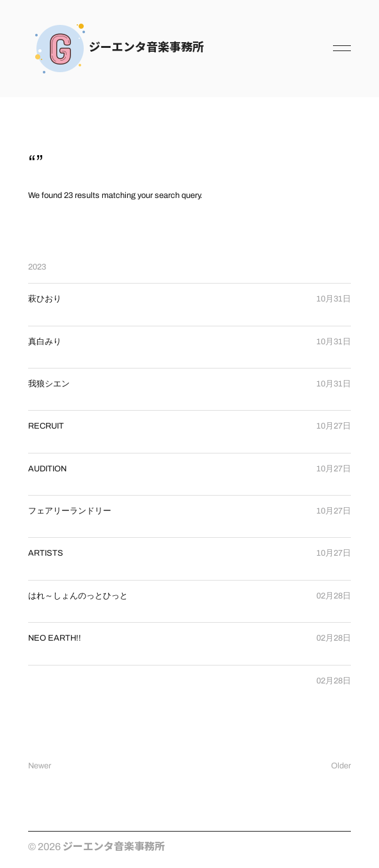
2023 (37, 267)
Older (341, 766)
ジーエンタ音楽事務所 (146, 46)
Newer (40, 766)
